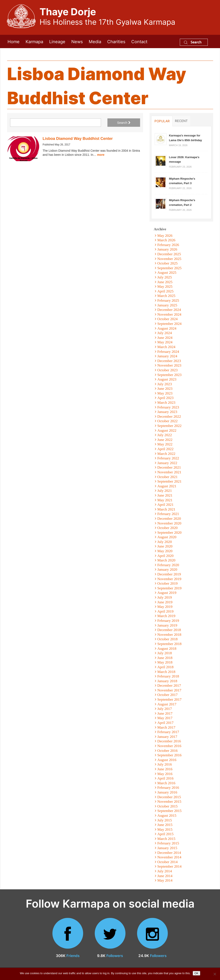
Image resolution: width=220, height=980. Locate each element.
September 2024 (169, 324)
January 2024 (167, 356)
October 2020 (167, 528)
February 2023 (168, 407)
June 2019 (165, 602)
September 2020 (169, 533)
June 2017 (165, 713)
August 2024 (167, 328)
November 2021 (169, 472)
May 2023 (165, 393)
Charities (116, 41)
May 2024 (165, 342)
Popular (162, 121)
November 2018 (169, 635)
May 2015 (165, 829)
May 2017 (165, 718)
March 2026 (166, 240)
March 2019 (166, 616)
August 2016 (167, 760)
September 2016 (169, 755)
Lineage (57, 41)
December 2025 (169, 254)
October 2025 (167, 263)
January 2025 (167, 305)
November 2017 (169, 690)
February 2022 (168, 458)
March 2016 (166, 783)
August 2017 (167, 704)
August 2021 (167, 486)
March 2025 (166, 296)
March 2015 (166, 839)
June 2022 (165, 440)
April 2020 (165, 556)
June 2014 (165, 876)
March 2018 (166, 672)
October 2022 (167, 421)
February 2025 (168, 300)
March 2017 (166, 727)
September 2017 (169, 699)
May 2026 (165, 236)
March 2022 (166, 454)
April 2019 (165, 611)
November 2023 (169, 365)
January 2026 (167, 249)
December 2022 (169, 417)
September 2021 (169, 481)
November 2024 (169, 314)
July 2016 (165, 764)
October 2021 (167, 477)
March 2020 (166, 560)
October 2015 (167, 806)
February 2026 (168, 245)
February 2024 (168, 352)
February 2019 (168, 621)
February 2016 (168, 788)
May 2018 (165, 662)
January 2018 (167, 681)
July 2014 (165, 871)
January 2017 (167, 737)
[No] (215, 974)
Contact (139, 41)
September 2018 (169, 644)
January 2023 (167, 412)
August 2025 (167, 273)
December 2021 (169, 467)
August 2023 (167, 379)
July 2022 (165, 435)
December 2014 (169, 853)
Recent (181, 121)
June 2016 (165, 769)
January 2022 (167, 463)
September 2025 (169, 268)
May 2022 (165, 444)
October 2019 (167, 583)
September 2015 (169, 811)
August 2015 (167, 816)
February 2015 (168, 843)
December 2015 (169, 797)
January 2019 (167, 625)
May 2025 (165, 287)
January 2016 (167, 792)
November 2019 (169, 579)
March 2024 (166, 347)
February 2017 (168, 732)
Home (14, 41)
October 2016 (167, 751)
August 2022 (167, 430)
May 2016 (165, 774)
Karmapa (34, 41)
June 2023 (165, 389)
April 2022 (165, 449)
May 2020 (165, 551)
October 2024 (167, 319)
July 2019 (165, 597)
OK (196, 973)
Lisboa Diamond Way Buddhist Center (78, 139)
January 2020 (167, 570)
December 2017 (169, 686)
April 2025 (165, 291)
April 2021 (165, 505)
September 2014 (169, 866)
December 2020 (169, 519)
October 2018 (167, 639)
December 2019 (169, 574)
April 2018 (165, 667)
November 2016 (169, 746)
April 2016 (165, 778)
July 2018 (165, 653)
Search (193, 42)
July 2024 (165, 333)
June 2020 (165, 546)
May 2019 (165, 607)
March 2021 (166, 509)
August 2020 (167, 537)
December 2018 (169, 630)
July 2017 (165, 709)
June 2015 (165, 825)
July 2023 (165, 384)
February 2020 (168, 565)
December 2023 (169, 361)
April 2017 (165, 723)
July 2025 (165, 277)
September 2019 (169, 588)
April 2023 (165, 398)
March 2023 (166, 403)
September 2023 (169, 375)
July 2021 (165, 491)
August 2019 (167, 593)
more (101, 155)
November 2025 (169, 259)
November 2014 (169, 857)
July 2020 (165, 542)
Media (95, 41)
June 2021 (165, 495)
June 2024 (165, 338)
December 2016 (169, 741)
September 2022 (169, 426)
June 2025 (165, 282)
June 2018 (165, 658)
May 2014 (165, 880)
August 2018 (167, 649)
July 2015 (165, 820)
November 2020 (169, 523)
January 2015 (167, 848)
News (77, 41)
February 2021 (168, 514)
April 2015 (165, 834)
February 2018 (168, 676)
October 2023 (167, 370)
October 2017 (167, 695)
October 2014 (167, 862)
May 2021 (165, 500)
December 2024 (169, 310)
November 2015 (169, 802)
